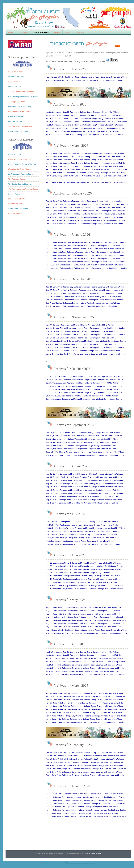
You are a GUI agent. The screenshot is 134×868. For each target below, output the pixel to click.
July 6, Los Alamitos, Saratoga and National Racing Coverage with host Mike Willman (80, 541)
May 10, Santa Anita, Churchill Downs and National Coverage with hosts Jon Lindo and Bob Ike (84, 627)
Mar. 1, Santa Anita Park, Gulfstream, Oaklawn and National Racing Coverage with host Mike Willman (86, 182)
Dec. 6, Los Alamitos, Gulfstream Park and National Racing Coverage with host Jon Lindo (81, 306)
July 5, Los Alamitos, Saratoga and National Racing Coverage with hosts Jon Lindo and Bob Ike (84, 544)
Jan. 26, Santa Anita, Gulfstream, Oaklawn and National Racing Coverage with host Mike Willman (84, 794)
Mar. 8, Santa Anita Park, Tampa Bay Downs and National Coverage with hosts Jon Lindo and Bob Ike (86, 716)
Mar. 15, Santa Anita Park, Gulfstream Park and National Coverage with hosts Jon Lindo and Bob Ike (86, 709)
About (57, 32)
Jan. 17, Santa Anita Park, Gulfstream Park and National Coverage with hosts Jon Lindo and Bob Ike (86, 255)
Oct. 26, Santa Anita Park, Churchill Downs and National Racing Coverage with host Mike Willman (85, 377)
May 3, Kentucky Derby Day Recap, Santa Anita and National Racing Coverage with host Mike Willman (87, 77)
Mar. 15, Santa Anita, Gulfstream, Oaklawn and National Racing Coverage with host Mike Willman (84, 166)
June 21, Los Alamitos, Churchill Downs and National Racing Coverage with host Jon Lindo (82, 573)
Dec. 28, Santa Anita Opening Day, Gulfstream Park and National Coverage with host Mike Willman (85, 287)
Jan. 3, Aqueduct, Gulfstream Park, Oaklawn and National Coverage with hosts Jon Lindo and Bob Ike (86, 268)
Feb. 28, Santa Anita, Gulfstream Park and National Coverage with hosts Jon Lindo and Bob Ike (84, 201)
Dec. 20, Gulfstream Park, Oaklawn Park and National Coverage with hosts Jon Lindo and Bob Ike (85, 293)
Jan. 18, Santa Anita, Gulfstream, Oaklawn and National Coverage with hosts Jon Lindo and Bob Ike (85, 804)
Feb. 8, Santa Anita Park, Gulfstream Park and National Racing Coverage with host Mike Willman (84, 217)
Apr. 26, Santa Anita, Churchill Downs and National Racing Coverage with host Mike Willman (82, 112)
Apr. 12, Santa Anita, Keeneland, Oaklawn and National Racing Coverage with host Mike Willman (84, 125)
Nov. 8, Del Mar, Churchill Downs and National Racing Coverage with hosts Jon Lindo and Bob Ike (85, 347)
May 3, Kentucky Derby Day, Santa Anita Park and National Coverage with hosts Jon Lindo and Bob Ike (87, 633)
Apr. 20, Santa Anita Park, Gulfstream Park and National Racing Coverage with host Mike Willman (84, 658)
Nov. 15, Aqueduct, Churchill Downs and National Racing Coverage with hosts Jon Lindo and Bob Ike (86, 341)
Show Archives (41, 32)
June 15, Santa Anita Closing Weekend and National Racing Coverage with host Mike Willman (83, 576)
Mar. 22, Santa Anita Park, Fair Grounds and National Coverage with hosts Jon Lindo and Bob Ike (84, 703)
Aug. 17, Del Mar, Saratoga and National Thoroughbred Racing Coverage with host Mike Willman (84, 487)
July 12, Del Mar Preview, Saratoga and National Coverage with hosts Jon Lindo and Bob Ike (82, 538)
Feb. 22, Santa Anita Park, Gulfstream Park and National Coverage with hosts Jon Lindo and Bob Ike (86, 756)
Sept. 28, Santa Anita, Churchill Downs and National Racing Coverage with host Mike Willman (83, 433)
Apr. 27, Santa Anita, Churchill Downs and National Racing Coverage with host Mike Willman (82, 652)
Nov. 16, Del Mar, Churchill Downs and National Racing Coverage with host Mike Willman (81, 338)
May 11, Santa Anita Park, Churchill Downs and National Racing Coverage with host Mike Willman (85, 624)
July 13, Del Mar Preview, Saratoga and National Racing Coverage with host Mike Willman (82, 535)
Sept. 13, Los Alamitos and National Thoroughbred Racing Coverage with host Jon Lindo (81, 449)
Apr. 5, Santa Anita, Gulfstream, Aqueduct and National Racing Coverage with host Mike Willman (84, 131)
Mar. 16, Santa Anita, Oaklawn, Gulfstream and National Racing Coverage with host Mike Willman (84, 706)
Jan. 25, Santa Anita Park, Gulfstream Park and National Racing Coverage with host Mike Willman (85, 246)
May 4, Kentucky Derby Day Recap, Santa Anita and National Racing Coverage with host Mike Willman (87, 630)
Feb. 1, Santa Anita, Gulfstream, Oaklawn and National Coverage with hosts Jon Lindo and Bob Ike (85, 775)
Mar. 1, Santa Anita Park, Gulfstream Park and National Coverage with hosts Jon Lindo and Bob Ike (85, 722)
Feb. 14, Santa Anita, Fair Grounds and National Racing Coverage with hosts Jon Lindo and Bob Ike (85, 214)
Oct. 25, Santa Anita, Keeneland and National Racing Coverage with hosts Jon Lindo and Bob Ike (84, 380)
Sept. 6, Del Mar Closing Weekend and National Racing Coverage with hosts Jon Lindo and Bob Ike (85, 455)
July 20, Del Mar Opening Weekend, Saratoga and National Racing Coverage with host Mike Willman (86, 528)
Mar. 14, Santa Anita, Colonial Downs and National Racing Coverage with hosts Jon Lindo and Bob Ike (86, 169)
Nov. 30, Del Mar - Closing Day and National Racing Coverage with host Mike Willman (80, 325)
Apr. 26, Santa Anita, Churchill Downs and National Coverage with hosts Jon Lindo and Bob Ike (83, 655)
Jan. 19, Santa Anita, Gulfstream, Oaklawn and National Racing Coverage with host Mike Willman (84, 800)
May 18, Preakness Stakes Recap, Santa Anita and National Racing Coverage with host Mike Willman (86, 617)
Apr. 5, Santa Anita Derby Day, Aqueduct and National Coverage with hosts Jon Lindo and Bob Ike (85, 675)
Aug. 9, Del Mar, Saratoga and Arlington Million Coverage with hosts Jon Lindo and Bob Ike (82, 496)
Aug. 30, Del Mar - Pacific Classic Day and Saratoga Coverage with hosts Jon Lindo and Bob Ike (84, 477)
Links (68, 32)
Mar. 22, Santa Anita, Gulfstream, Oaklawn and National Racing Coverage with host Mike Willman (84, 160)
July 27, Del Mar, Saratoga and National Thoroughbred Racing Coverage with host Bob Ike (82, 522)
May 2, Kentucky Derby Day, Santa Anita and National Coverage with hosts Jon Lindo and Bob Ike (85, 80)
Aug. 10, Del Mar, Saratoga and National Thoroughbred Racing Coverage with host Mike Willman (84, 493)
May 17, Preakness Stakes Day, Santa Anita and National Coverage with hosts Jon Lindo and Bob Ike (86, 620)
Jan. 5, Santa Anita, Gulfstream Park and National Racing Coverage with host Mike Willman (82, 813)
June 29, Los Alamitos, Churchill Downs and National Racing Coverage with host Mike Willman (83, 563)
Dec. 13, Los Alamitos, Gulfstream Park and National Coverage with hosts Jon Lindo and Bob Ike (84, 300)
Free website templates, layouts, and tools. (80, 863)
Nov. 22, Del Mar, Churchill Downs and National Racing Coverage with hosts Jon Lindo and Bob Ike (85, 335)
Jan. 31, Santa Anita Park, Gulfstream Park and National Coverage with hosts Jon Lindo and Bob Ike (86, 242)
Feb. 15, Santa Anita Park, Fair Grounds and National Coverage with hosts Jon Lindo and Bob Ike (84, 762)
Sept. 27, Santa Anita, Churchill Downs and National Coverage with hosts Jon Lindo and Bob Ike (84, 436)
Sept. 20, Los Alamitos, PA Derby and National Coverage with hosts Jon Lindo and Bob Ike (82, 442)
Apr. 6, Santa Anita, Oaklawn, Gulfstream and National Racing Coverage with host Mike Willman (84, 671)
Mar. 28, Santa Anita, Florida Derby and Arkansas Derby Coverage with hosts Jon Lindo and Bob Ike (85, 157)
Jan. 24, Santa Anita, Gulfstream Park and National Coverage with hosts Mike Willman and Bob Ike (85, 249)
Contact (80, 32)
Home (11, 32)
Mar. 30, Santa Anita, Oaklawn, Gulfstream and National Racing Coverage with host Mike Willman (84, 693)
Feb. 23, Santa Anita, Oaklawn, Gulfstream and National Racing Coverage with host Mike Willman (84, 753)
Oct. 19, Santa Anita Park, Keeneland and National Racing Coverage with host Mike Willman (82, 383)
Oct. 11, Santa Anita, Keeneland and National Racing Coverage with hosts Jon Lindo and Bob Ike (84, 393)
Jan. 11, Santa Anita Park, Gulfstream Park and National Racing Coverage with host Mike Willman (85, 258)
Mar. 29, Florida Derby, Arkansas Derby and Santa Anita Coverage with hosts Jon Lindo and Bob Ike (85, 696)
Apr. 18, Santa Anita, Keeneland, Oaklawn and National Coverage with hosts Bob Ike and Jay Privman (86, 122)
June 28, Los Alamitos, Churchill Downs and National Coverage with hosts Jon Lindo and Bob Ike (84, 566)
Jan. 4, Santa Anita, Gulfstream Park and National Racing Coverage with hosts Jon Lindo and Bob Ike (86, 816)
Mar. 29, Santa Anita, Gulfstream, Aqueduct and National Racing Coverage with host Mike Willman (85, 153)
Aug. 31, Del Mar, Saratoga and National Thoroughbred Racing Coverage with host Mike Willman (84, 474)
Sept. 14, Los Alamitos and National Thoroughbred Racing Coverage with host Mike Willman (82, 446)
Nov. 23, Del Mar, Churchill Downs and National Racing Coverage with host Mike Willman (81, 331)
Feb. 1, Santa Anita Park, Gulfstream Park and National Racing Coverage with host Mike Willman (84, 224)
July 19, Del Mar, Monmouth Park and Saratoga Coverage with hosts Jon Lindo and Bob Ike (82, 531)
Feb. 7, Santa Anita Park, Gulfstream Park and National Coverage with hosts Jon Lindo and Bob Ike (85, 220)
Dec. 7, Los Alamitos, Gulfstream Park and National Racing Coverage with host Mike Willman (83, 303)
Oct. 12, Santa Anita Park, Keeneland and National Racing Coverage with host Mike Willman (82, 389)
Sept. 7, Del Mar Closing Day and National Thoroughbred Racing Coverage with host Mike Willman (85, 452)
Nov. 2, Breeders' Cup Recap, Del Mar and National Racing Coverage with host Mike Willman (83, 351)
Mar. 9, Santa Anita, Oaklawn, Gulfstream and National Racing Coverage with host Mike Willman (84, 713)
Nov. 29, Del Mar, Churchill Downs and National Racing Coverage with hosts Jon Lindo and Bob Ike (85, 328)
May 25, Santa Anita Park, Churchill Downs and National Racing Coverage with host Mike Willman (85, 611)
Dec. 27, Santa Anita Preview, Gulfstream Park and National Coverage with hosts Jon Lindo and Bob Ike (87, 290)
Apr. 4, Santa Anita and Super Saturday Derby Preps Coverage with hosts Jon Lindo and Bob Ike (84, 135)
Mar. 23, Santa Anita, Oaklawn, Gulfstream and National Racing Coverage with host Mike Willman (84, 700)
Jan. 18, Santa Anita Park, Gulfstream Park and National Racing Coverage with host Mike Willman (85, 252)
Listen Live (24, 32)
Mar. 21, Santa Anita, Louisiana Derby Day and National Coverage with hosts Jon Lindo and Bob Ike (85, 163)
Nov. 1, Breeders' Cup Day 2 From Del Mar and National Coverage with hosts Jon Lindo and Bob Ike (86, 354)
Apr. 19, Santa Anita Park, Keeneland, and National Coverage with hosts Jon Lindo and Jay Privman (85, 662)
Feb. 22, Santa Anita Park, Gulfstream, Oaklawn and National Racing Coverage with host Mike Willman (87, 204)
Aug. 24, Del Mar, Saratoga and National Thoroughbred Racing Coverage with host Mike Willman (84, 480)
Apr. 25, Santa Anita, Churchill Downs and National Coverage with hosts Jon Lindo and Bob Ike (83, 115)
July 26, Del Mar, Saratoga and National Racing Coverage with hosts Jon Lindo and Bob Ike (82, 525)
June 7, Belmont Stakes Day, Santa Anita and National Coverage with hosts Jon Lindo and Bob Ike (85, 586)
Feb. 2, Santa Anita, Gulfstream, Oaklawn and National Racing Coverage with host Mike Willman (84, 772)
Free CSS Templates (94, 854)
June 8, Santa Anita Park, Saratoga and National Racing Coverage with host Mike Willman (82, 582)
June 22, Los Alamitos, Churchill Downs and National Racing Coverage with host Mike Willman (83, 569)
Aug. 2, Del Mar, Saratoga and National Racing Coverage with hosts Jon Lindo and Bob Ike (82, 503)
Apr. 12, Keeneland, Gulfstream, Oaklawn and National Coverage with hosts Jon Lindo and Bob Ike (85, 668)
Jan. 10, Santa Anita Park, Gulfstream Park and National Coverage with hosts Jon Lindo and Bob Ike (86, 262)
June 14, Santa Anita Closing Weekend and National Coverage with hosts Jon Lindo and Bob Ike (84, 579)
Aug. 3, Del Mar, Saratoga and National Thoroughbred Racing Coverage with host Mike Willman (84, 500)
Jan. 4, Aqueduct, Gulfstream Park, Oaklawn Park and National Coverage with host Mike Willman (84, 265)
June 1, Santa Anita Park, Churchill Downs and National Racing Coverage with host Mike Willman (84, 589)
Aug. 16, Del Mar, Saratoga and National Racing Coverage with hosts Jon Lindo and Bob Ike (82, 490)
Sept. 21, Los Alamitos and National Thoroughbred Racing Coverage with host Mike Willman (82, 439)
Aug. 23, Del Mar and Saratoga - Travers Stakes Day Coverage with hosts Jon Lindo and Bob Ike (84, 484)
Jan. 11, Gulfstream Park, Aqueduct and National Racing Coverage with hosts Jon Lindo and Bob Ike (86, 810)
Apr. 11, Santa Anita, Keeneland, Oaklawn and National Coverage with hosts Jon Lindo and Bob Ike (85, 128)
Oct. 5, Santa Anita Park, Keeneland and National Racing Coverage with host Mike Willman (82, 396)
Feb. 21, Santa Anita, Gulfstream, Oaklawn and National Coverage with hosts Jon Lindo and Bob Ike (85, 208)
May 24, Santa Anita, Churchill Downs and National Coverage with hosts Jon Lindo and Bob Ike (84, 614)
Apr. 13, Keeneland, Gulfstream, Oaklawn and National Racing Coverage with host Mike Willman (84, 665)
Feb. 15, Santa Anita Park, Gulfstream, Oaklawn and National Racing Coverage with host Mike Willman (87, 211)
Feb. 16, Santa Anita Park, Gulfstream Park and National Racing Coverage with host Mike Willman (85, 759)
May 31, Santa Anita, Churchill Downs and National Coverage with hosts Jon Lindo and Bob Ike (84, 607)
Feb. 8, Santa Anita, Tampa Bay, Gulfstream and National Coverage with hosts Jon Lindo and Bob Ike (86, 769)
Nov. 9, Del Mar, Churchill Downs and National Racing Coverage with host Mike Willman (81, 344)
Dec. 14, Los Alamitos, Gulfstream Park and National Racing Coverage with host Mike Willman (83, 297)
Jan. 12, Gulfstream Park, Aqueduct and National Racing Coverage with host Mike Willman (82, 807)
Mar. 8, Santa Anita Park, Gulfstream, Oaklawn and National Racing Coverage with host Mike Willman (86, 173)
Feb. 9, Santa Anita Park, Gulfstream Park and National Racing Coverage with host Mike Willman (84, 765)
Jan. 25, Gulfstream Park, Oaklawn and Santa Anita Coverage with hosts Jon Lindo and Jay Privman (86, 797)
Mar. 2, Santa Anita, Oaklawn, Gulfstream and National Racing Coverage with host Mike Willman (84, 719)
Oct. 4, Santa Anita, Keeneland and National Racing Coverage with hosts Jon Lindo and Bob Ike (84, 399)
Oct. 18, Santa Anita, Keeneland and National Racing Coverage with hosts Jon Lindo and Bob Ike (84, 386)
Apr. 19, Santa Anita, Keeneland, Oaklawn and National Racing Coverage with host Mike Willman (84, 119)
